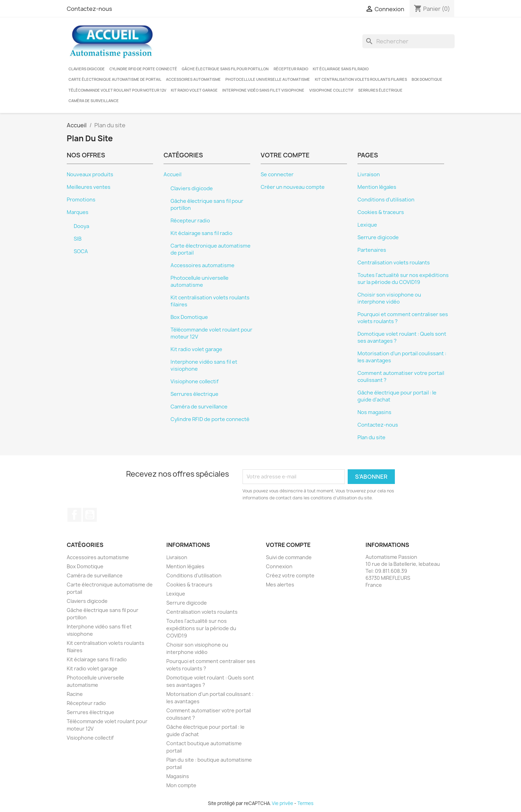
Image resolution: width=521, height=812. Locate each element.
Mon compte (181, 785)
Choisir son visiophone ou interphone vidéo (389, 298)
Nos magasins (374, 412)
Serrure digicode (378, 237)
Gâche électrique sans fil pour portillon (225, 69)
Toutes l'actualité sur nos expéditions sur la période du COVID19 (403, 279)
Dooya (81, 226)
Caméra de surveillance (94, 101)
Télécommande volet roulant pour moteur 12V (117, 90)
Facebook (74, 515)
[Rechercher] (408, 41)
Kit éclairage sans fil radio (341, 69)
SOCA (81, 251)
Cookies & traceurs (381, 212)
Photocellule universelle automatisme (268, 79)
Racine (75, 694)
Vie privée (283, 803)
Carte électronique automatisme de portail (115, 79)
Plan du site (371, 437)
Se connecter (277, 174)
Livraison (369, 174)
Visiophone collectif (331, 90)
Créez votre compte (290, 575)
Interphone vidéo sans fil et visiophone (263, 90)
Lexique (367, 225)
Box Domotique (427, 79)
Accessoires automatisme (193, 79)
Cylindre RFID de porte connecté (143, 69)
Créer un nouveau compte (293, 187)
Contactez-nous (89, 9)
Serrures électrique (380, 90)
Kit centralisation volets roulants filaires (361, 79)
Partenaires (372, 250)
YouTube (90, 515)
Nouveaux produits (90, 174)
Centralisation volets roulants (394, 263)
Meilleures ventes (89, 187)
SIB (78, 239)
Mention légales (377, 187)
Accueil (172, 174)
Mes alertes (280, 585)
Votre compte (288, 545)
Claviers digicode (87, 69)
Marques (78, 212)
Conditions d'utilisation (386, 200)
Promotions (81, 200)
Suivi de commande (289, 557)
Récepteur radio (291, 69)
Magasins (178, 776)
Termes (305, 803)
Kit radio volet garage (194, 90)
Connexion (279, 566)
